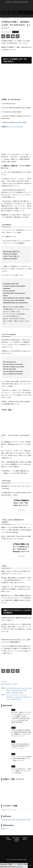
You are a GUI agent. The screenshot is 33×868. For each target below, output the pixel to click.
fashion (25, 838)
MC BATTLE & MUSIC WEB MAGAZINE (16, 860)
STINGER (19, 867)
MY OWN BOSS (7, 684)
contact (16, 841)
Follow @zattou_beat (8, 819)
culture (9, 839)
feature (17, 839)
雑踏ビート (5, 829)
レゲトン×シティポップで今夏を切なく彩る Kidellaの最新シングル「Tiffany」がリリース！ (21, 758)
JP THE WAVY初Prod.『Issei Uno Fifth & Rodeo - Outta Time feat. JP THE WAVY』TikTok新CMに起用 (19, 690)
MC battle (16, 838)
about (25, 839)
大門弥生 (15, 684)
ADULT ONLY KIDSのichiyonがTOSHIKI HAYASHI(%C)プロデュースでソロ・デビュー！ (21, 746)
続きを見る (22, 510)
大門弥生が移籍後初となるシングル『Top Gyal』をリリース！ (22, 503)
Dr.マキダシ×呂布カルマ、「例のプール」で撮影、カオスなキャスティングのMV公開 (22, 771)
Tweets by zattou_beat (23, 819)
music (5, 682)
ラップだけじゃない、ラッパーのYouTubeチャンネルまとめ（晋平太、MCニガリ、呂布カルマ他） (19, 697)
